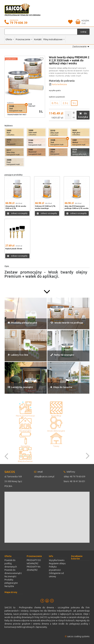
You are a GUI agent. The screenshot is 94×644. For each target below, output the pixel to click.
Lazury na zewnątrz (20, 387)
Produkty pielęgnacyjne (22, 322)
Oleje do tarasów (61, 387)
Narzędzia (9, 586)
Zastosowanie (81, 47)
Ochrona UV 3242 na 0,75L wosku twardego (47, 207)
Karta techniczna (58, 84)
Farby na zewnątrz (62, 354)
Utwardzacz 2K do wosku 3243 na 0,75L (17, 207)
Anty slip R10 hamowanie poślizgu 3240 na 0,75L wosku (76, 208)
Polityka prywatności (55, 568)
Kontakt (38, 39)
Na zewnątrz (10, 576)
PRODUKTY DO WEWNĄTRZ (34, 561)
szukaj (83, 32)
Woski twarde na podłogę (67, 322)
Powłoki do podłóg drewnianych (11, 563)
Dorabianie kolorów (77, 557)
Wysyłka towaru (57, 560)
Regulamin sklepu (57, 563)
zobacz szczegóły (17, 213)
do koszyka (83, 115)
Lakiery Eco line (18, 354)
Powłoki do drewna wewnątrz (13, 571)
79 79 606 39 (19, 23)
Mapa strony (11, 592)
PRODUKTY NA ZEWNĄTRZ (34, 568)
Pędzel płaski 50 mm (15, 248)
